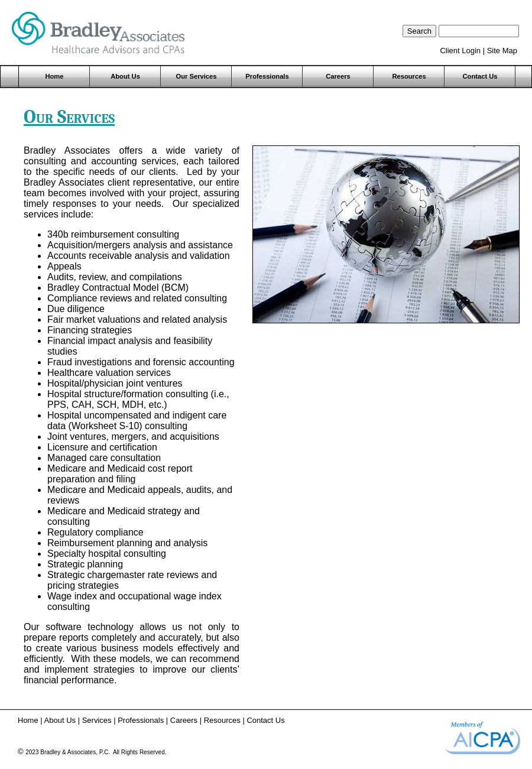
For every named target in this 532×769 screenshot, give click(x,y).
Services (97, 720)
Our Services (196, 76)
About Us (125, 76)
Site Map (502, 51)
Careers (338, 76)
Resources (409, 76)
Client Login (460, 51)
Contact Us (480, 76)
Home (54, 76)
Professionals (267, 76)
